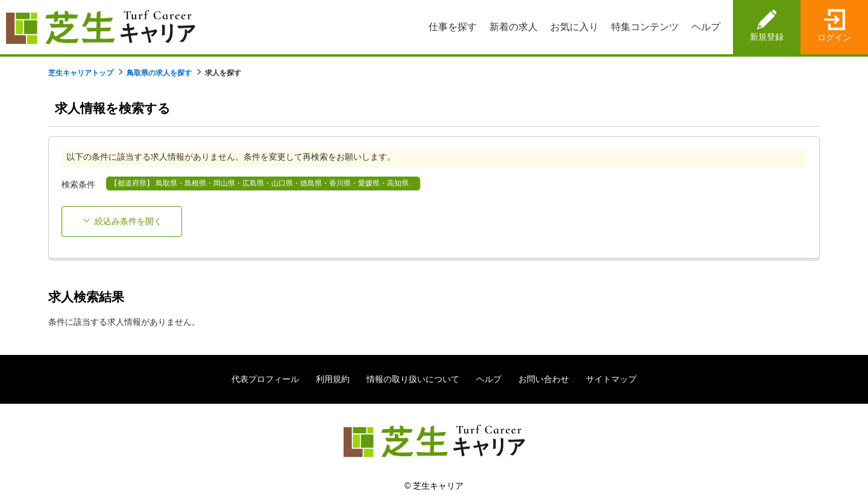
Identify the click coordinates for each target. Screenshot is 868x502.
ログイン (834, 37)
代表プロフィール (265, 379)
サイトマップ (611, 379)
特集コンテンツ (645, 27)
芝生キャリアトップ (81, 73)
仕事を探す (453, 27)
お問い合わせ (544, 379)
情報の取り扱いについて (413, 379)
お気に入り (574, 27)
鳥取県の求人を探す (159, 73)
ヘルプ (706, 27)
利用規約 (333, 379)
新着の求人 (514, 27)
